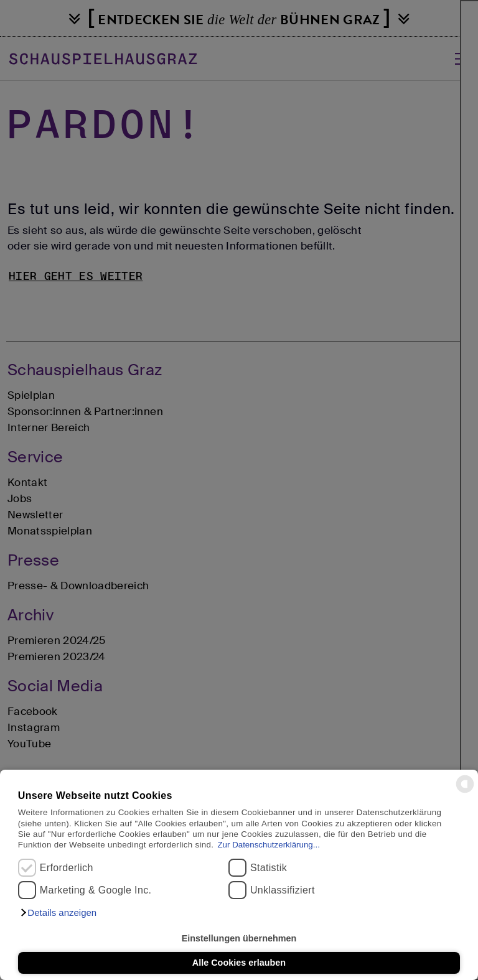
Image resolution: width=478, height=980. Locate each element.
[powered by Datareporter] (465, 792)
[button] (58, 913)
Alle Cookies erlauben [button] (239, 963)
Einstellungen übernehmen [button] (239, 938)
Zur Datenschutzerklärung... (268, 845)
